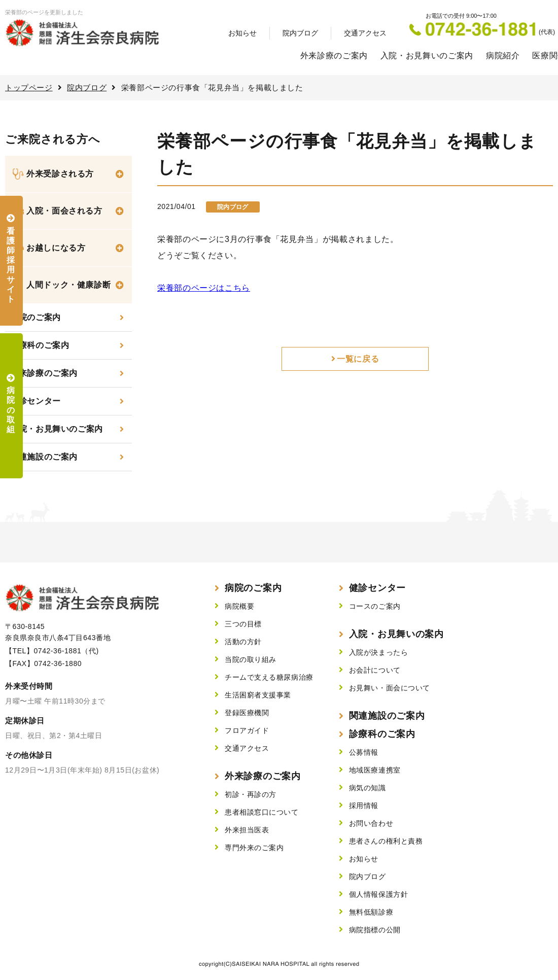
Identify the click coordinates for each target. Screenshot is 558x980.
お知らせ (242, 33)
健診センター (36, 401)
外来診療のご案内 (334, 56)
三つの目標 (243, 624)
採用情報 (364, 806)
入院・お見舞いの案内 (396, 634)
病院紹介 (503, 56)
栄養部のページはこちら (204, 288)
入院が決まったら (378, 652)
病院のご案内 (253, 588)
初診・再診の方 (251, 794)
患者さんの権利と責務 (386, 841)
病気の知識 (368, 788)
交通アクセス (365, 33)
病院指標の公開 (375, 930)
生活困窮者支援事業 (258, 695)
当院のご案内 (36, 317)
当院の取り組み (251, 659)
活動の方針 (243, 642)
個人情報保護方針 (378, 894)
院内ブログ (300, 33)
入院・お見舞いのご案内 (427, 56)
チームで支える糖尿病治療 (269, 677)
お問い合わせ (371, 823)
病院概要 (239, 606)
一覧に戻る (358, 359)
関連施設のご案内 (44, 457)
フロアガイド (247, 730)
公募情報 (364, 752)
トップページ (29, 87)
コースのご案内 (375, 606)
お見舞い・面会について (390, 688)
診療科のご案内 (40, 345)
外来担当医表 (247, 830)
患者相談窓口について (262, 812)
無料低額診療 (371, 912)
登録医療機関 (247, 713)
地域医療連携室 (375, 770)
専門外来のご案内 (254, 848)
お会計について (375, 670)
